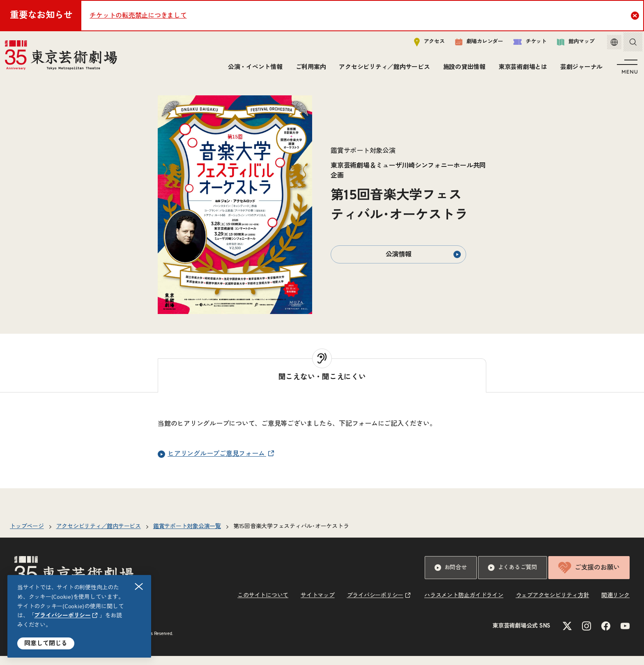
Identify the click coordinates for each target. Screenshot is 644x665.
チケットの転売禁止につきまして (138, 16)
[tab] (322, 384)
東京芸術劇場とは (521, 69)
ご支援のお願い (589, 577)
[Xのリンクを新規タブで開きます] (567, 635)
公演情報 (423, 263)
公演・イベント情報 (254, 69)
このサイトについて (263, 605)
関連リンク (615, 605)
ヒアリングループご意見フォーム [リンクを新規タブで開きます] (212, 463)
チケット (524, 44)
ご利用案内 (309, 69)
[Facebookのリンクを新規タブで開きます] (606, 635)
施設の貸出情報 (463, 69)
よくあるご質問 (513, 577)
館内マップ (570, 44)
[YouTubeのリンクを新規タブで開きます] (625, 635)
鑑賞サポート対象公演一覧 (187, 536)
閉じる (139, 587)
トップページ (27, 536)
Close (636, 15)
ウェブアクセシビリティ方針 (553, 605)
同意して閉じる (46, 643)
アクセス (423, 44)
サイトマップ (318, 605)
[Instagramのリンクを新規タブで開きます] (586, 635)
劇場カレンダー (473, 44)
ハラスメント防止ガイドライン (464, 605)
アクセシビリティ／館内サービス (383, 69)
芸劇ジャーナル (580, 69)
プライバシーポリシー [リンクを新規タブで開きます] (62, 616)
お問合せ (451, 577)
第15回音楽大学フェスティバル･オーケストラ (291, 536)
